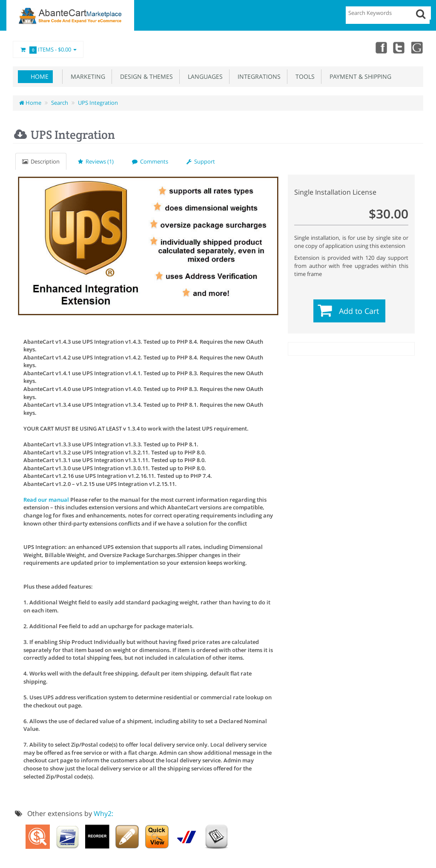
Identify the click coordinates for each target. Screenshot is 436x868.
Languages (204, 76)
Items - (48, 50)
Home (40, 76)
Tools (303, 76)
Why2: (103, 813)
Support (201, 161)
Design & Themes (145, 76)
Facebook (380, 47)
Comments (150, 161)
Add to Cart (359, 311)
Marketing (86, 76)
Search (60, 103)
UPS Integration (98, 103)
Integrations (257, 76)
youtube (417, 47)
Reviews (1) (96, 161)
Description (41, 161)
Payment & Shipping (359, 76)
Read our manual (46, 500)
